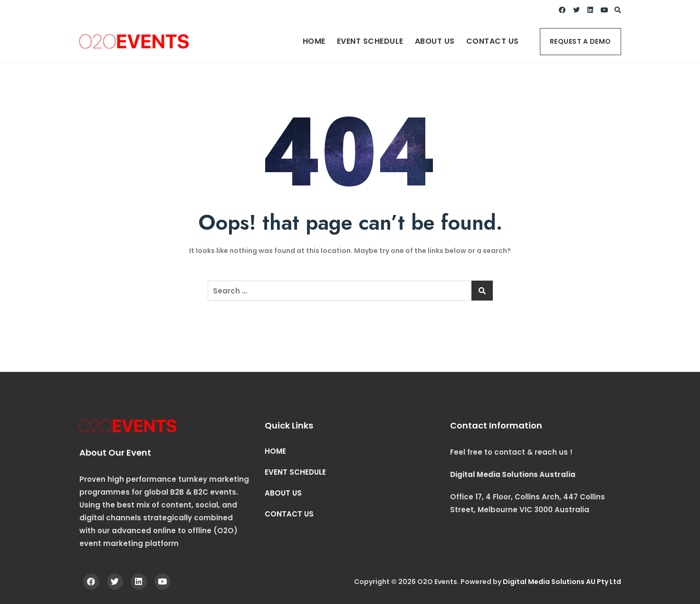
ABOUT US (435, 41)
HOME (314, 41)
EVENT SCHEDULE (370, 41)
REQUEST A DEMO (580, 41)
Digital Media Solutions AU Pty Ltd (562, 582)
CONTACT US (493, 41)
